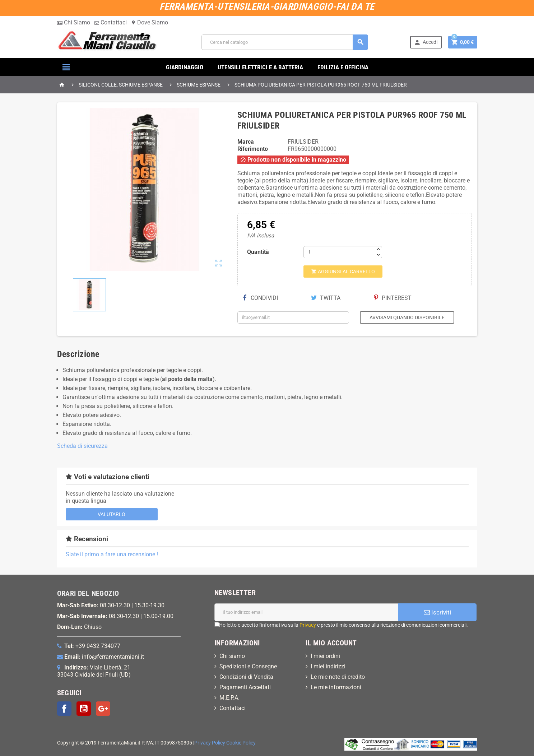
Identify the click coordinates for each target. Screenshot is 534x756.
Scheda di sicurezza (82, 446)
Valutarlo (112, 514)
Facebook (64, 709)
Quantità (258, 252)
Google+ (103, 709)
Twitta (326, 298)
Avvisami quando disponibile (407, 317)
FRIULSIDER (303, 142)
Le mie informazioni (336, 687)
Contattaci (111, 22)
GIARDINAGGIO (185, 67)
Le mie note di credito (338, 677)
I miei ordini (325, 656)
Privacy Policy (210, 743)
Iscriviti (437, 612)
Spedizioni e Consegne (248, 666)
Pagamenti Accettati (245, 687)
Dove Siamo (150, 22)
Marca (246, 142)
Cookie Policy (241, 743)
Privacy (308, 625)
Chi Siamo (74, 22)
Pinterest (393, 298)
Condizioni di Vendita (246, 677)
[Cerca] (285, 42)
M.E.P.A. (229, 698)
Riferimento (253, 149)
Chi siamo (232, 656)
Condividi (260, 298)
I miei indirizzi (328, 666)
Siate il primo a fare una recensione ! (112, 554)
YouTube (84, 709)
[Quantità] (339, 252)
